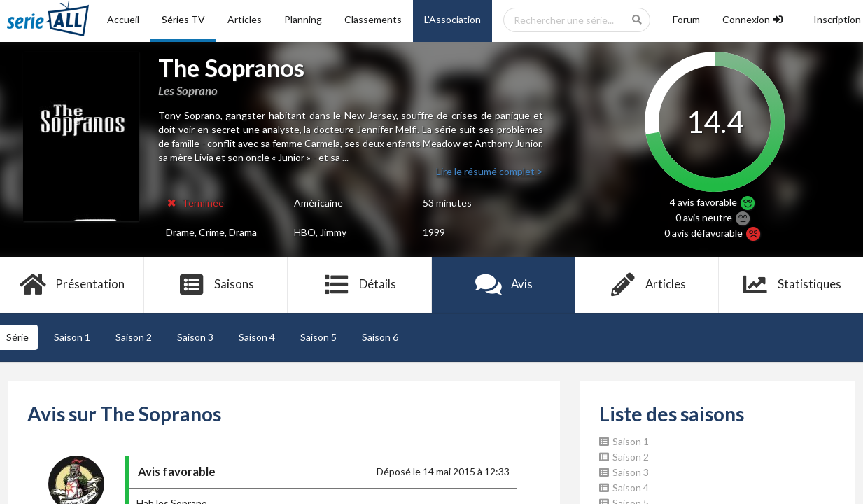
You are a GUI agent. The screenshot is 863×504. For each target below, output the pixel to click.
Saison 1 (72, 337)
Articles (245, 19)
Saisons (216, 285)
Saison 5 (318, 337)
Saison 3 (195, 337)
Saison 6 (380, 337)
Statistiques (791, 285)
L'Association (452, 19)
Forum (686, 19)
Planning (303, 19)
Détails (359, 285)
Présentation (72, 285)
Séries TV (183, 19)
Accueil (123, 19)
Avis (504, 285)
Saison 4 (257, 337)
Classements (373, 19)
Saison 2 (134, 337)
